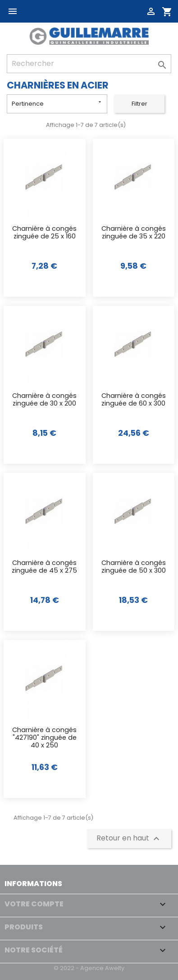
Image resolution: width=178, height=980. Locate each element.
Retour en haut (129, 838)
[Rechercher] (89, 64)
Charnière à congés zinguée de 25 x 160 (44, 233)
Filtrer (139, 104)
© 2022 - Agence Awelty (89, 968)
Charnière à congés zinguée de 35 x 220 (134, 233)
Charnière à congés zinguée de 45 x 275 (44, 567)
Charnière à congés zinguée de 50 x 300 (134, 567)
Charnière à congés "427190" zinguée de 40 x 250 (44, 738)
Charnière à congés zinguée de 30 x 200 (44, 400)
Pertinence (57, 103)
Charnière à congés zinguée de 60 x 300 (134, 400)
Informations (33, 884)
